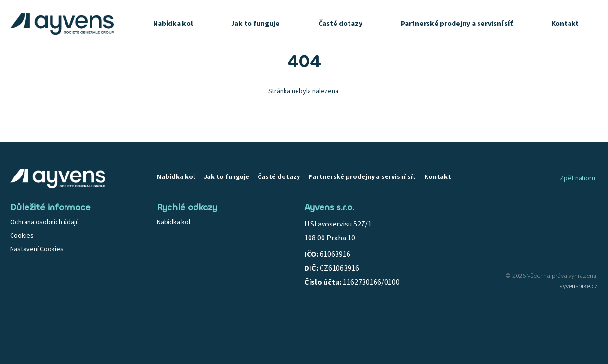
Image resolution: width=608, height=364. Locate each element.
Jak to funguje (255, 24)
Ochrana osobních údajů (45, 222)
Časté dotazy (340, 24)
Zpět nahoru (577, 178)
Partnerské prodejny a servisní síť (457, 24)
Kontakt (565, 24)
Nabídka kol (173, 24)
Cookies (22, 236)
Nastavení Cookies (37, 249)
